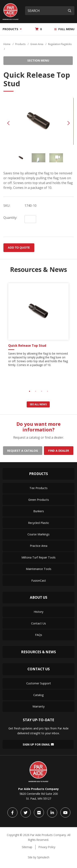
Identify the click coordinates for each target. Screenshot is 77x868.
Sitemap (27, 847)
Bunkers (39, 511)
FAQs (39, 635)
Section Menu (38, 60)
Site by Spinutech (39, 857)
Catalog (38, 695)
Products (12, 29)
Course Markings (38, 534)
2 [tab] (35, 391)
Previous (8, 123)
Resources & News (38, 652)
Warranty (38, 706)
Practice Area (39, 546)
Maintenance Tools (39, 569)
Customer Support (39, 683)
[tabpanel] (38, 326)
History (38, 612)
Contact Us (38, 623)
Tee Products (38, 488)
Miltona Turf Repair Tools (38, 557)
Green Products (39, 500)
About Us (39, 597)
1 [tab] (29, 391)
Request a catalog (23, 451)
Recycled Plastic (39, 523)
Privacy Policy (47, 847)
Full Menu (64, 29)
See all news (38, 404)
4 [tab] (48, 391)
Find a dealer (59, 451)
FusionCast (39, 581)
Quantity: (10, 218)
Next (69, 123)
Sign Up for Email (38, 744)
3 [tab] (42, 391)
